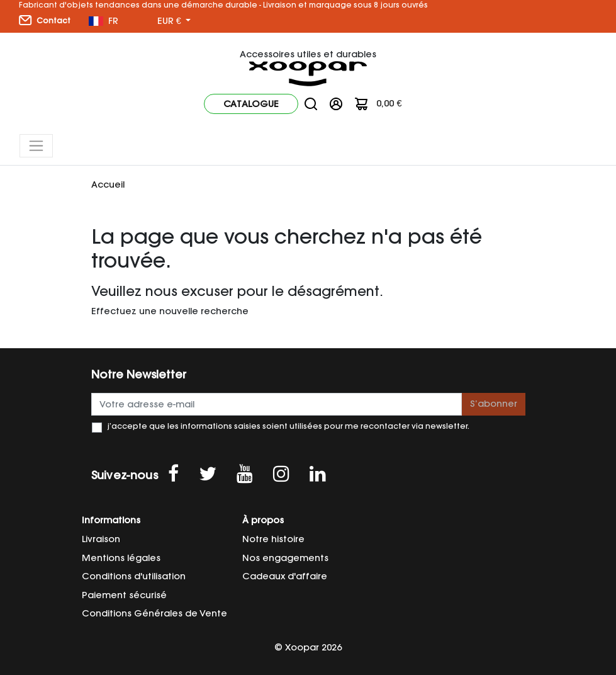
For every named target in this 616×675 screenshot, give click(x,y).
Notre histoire (273, 539)
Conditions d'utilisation (134, 576)
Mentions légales (121, 558)
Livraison (101, 539)
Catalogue (251, 104)
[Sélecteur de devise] (174, 21)
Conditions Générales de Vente (154, 613)
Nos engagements (285, 558)
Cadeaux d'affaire (285, 576)
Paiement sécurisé (124, 595)
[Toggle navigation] (36, 146)
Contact (45, 20)
